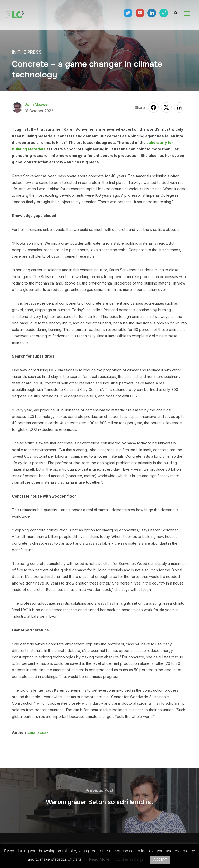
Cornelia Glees (38, 733)
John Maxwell (37, 104)
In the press (27, 52)
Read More (99, 859)
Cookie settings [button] (130, 859)
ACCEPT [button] (160, 859)
